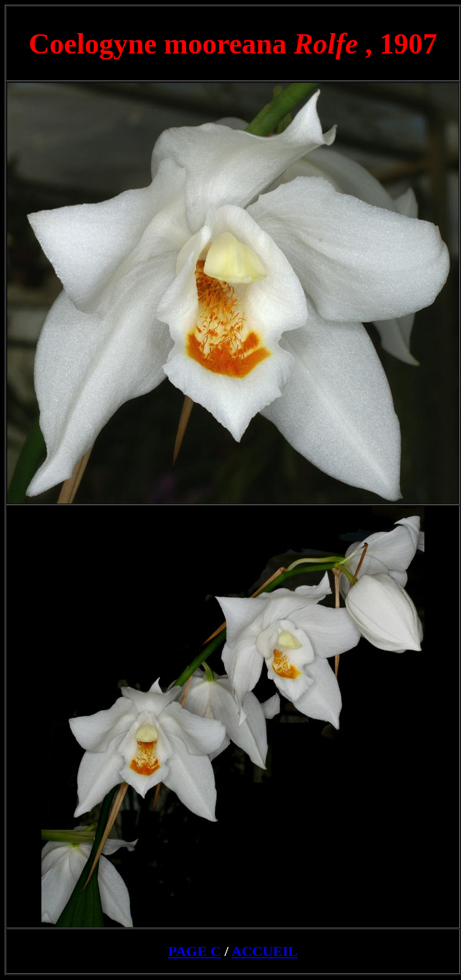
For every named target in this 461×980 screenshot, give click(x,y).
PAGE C (194, 951)
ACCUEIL (264, 951)
